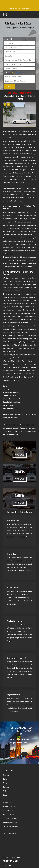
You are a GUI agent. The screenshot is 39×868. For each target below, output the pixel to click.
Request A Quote (15, 8)
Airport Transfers (9, 814)
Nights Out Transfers (11, 826)
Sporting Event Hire (10, 822)
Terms (5, 795)
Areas (5, 783)
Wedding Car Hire (9, 806)
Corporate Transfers (10, 818)
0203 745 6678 (26, 8)
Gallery (6, 779)
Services (6, 775)
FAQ (5, 791)
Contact (6, 787)
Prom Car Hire (8, 810)
